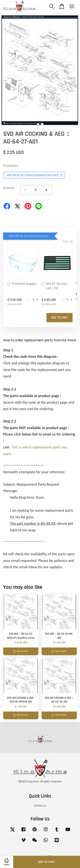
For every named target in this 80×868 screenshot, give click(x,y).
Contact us (40, 806)
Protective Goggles (22, 284)
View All (68, 242)
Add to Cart (60, 318)
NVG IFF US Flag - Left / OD (55, 286)
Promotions (11, 166)
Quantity (9, 188)
